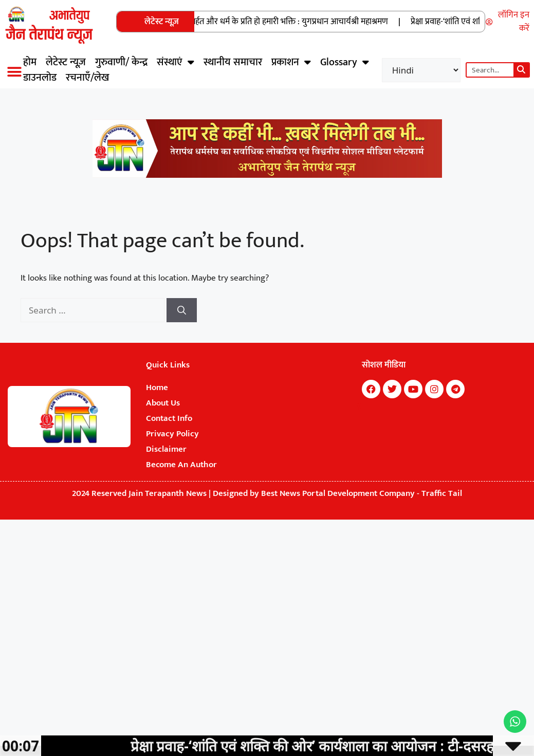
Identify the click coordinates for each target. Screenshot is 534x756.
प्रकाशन (291, 62)
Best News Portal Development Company (338, 493)
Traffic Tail (442, 493)
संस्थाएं (176, 62)
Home (157, 388)
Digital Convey (359, 409)
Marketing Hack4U (359, 404)
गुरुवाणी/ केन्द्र (121, 62)
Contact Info (169, 418)
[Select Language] (421, 70)
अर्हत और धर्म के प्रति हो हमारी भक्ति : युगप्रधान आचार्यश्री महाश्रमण (293, 22)
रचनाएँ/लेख (87, 78)
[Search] (521, 70)
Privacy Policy (172, 434)
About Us (163, 403)
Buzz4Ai (358, 407)
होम (30, 62)
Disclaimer (166, 449)
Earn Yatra (358, 410)
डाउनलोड (40, 78)
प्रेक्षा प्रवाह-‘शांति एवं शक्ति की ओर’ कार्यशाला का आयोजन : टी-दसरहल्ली (336, 746)
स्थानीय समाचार (233, 62)
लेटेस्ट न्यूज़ (66, 62)
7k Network (358, 405)
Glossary (345, 62)
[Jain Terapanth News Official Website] (267, 175)
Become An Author (181, 465)
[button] (14, 72)
